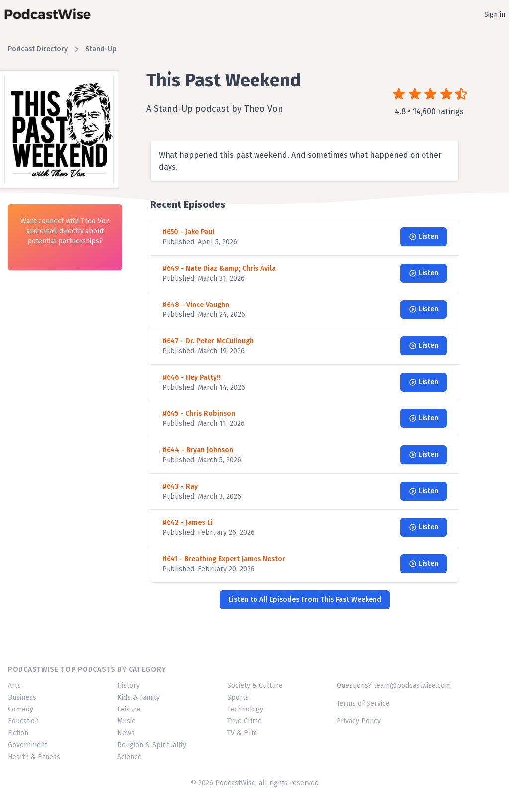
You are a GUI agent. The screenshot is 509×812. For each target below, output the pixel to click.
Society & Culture (255, 685)
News (126, 733)
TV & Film (242, 733)
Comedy (21, 709)
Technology (245, 709)
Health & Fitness (34, 757)
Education (23, 721)
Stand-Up (101, 49)
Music (126, 721)
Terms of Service (363, 703)
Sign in (495, 15)
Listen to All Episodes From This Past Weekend (305, 599)
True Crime (245, 721)
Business (22, 697)
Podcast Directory (38, 49)
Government (28, 745)
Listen (424, 237)
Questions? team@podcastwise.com (394, 685)
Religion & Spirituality (152, 745)
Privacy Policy (359, 721)
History (128, 685)
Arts (14, 685)
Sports (238, 697)
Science (129, 757)
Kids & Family (138, 697)
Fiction (18, 733)
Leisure (129, 709)
